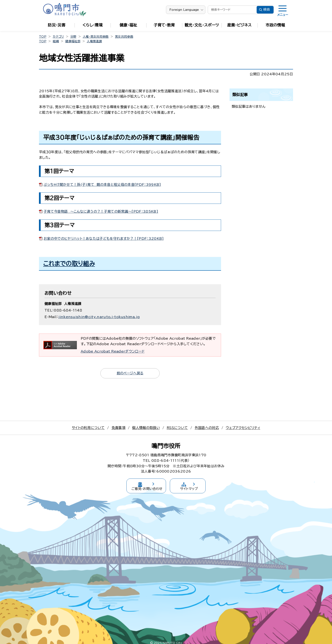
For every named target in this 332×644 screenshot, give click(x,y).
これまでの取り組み (69, 263)
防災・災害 (57, 25)
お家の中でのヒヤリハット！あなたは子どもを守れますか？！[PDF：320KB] (104, 239)
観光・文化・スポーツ (202, 25)
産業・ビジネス (239, 25)
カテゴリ (58, 37)
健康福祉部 (73, 41)
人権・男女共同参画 (96, 37)
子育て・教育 (164, 25)
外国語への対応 (207, 428)
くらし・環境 (93, 25)
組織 (56, 41)
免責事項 (118, 428)
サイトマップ (196, 484)
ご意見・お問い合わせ (140, 484)
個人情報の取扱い (146, 428)
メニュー (283, 15)
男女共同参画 (124, 37)
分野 (73, 37)
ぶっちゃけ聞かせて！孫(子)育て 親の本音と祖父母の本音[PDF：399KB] (102, 185)
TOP (43, 37)
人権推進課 (94, 41)
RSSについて (177, 428)
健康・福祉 (128, 25)
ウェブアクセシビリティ (243, 428)
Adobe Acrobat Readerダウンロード (113, 351)
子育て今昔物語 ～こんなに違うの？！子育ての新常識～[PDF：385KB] (101, 211)
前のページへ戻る (130, 373)
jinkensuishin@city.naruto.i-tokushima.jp (99, 317)
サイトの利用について (88, 428)
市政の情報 (275, 25)
